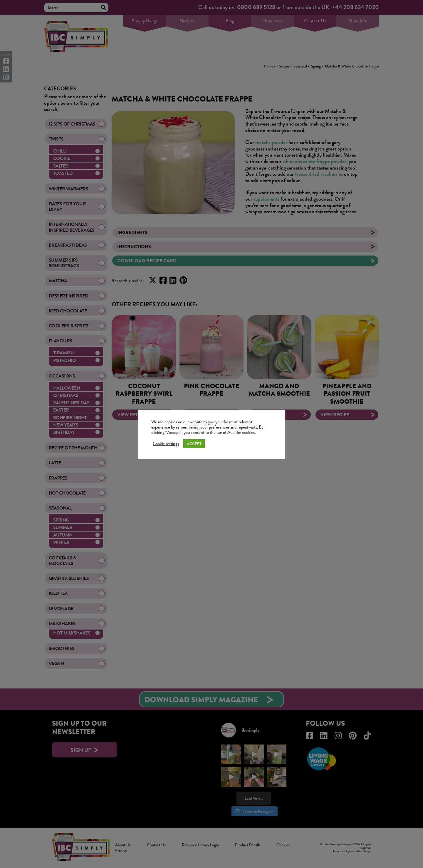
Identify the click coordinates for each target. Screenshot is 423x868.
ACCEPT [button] (194, 444)
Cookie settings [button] (166, 444)
